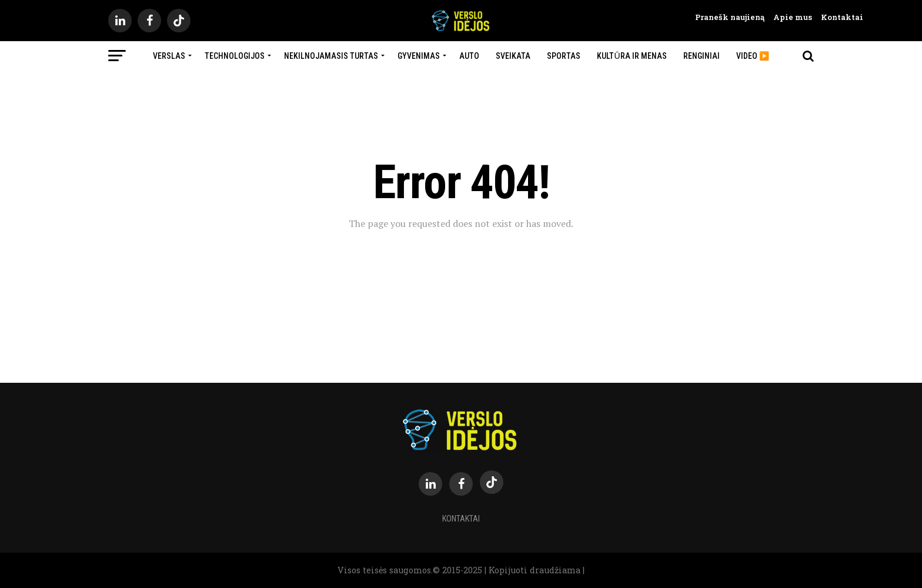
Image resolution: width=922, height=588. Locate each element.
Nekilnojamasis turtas (331, 56)
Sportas (564, 56)
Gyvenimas (419, 56)
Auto (469, 56)
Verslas (169, 56)
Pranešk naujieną (730, 17)
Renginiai (701, 56)
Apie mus (788, 17)
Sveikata (513, 56)
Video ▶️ (753, 56)
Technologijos (235, 56)
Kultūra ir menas (632, 56)
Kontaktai (838, 17)
